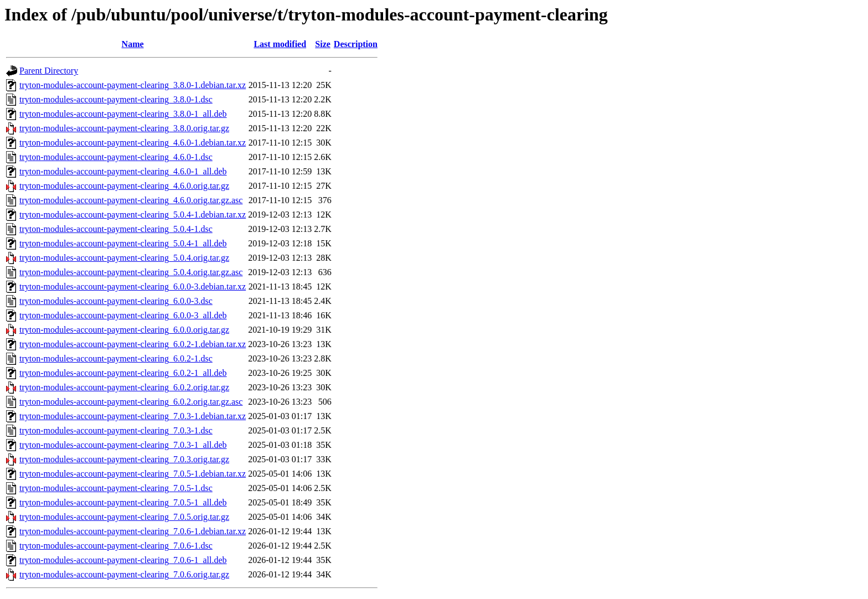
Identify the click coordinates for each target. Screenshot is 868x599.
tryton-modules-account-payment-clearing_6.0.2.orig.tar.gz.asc (131, 402)
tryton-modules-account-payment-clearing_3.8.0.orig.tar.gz (124, 128)
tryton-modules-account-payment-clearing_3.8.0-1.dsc (116, 99)
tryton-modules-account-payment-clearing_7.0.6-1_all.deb (123, 560)
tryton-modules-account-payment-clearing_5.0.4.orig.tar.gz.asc (131, 272)
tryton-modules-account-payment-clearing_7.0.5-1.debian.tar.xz (133, 474)
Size (323, 44)
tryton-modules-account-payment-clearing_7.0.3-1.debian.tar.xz (133, 416)
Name (133, 44)
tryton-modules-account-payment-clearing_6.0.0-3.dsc (116, 301)
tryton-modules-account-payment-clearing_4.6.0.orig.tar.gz (124, 186)
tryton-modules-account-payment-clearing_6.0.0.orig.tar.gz (124, 330)
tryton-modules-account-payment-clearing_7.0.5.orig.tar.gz (124, 517)
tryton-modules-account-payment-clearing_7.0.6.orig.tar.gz (124, 574)
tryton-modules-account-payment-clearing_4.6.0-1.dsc (116, 157)
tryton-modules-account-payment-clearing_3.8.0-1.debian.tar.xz (133, 85)
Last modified (280, 44)
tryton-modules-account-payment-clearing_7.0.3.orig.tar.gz (124, 459)
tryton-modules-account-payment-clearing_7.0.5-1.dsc (116, 488)
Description (356, 44)
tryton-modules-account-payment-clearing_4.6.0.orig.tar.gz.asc (131, 200)
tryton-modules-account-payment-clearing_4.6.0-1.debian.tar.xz (133, 143)
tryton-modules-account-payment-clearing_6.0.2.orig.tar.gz (124, 387)
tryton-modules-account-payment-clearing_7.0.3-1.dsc (116, 430)
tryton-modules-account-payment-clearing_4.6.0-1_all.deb (123, 171)
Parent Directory (49, 71)
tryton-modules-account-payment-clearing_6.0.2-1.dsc (116, 358)
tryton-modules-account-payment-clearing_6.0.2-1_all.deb (123, 373)
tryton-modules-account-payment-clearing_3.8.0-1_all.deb (123, 114)
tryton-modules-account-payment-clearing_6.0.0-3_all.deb (123, 315)
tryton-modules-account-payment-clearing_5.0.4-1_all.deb (123, 243)
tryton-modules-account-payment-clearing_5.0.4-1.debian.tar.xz (133, 215)
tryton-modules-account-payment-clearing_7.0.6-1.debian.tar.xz (133, 531)
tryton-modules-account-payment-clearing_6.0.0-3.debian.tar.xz (133, 286)
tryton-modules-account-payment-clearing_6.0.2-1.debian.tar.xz (133, 344)
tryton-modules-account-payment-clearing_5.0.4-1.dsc (116, 229)
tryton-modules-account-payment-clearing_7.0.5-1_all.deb (123, 502)
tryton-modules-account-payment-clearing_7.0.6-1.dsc (116, 546)
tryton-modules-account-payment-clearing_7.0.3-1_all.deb (123, 445)
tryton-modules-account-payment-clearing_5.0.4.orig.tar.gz (124, 258)
